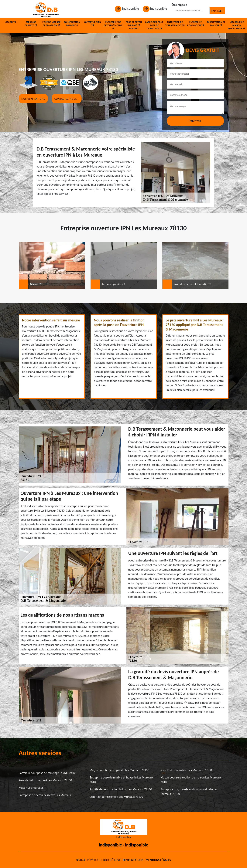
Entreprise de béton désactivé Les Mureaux (45, 795)
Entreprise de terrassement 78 (175, 24)
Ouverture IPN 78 (93, 24)
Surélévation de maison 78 (216, 24)
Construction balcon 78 (72, 24)
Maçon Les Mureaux (31, 788)
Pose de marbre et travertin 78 (51, 24)
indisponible (127, 8)
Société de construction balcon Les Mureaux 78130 (121, 789)
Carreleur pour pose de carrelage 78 (154, 25)
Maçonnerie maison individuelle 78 (237, 25)
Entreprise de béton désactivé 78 (113, 25)
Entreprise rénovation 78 (196, 24)
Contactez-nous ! (67, 99)
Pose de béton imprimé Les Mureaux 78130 (45, 780)
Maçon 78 (10, 22)
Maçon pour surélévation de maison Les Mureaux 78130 (191, 780)
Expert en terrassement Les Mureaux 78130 (116, 797)
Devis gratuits (133, 860)
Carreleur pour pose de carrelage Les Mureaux (47, 773)
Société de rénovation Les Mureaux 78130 (186, 770)
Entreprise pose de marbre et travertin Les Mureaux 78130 (121, 780)
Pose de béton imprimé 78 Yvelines (134, 25)
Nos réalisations (33, 99)
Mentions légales (158, 860)
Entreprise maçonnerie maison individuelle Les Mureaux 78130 (189, 792)
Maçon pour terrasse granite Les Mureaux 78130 (119, 770)
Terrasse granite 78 (31, 24)
